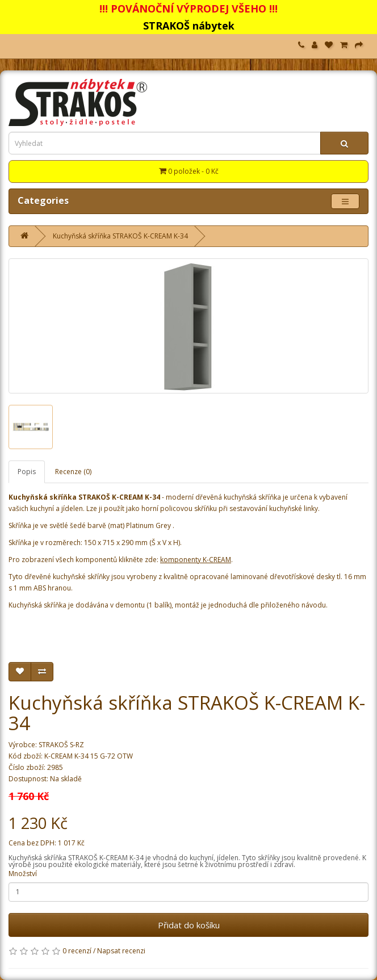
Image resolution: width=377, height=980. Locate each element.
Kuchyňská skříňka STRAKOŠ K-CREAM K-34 (120, 236)
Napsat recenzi (121, 951)
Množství (23, 874)
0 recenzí (77, 951)
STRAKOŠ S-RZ (61, 745)
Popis (27, 472)
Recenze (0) (73, 472)
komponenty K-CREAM (196, 560)
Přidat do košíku (189, 925)
